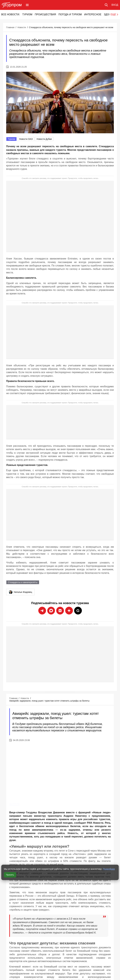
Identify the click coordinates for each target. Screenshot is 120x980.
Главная (10, 27)
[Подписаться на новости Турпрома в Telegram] (42, 611)
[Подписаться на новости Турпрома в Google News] (78, 611)
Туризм (27, 14)
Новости (22, 27)
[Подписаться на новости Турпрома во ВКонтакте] (60, 611)
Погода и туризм (70, 14)
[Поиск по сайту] (106, 5)
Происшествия (45, 14)
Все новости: (11, 14)
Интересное (93, 14)
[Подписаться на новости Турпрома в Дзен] (69, 611)
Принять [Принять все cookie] (10, 875)
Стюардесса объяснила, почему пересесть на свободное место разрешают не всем (71, 27)
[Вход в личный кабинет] (115, 5)
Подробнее (109, 869)
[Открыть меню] (27, 5)
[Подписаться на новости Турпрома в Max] (51, 611)
